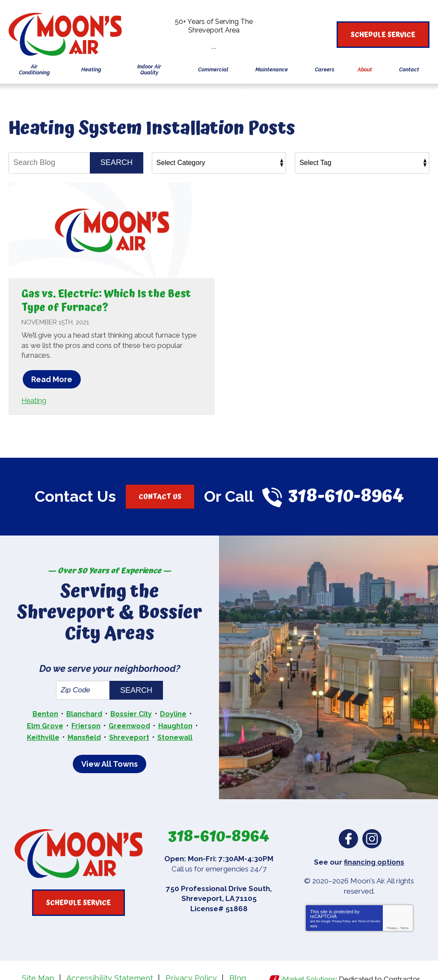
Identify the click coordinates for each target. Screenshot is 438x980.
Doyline (175, 692)
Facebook (348, 815)
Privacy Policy (341, 897)
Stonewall (176, 714)
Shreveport (129, 714)
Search (117, 162)
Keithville (41, 714)
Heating (34, 400)
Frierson (85, 703)
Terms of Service (369, 897)
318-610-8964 (219, 43)
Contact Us (160, 496)
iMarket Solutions (308, 954)
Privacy (392, 904)
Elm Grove (44, 703)
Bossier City (132, 692)
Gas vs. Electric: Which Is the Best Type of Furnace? (104, 300)
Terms (404, 904)
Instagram (372, 815)
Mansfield (83, 714)
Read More (52, 379)
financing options (374, 838)
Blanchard (84, 692)
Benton (44, 692)
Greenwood (129, 703)
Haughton (176, 703)
